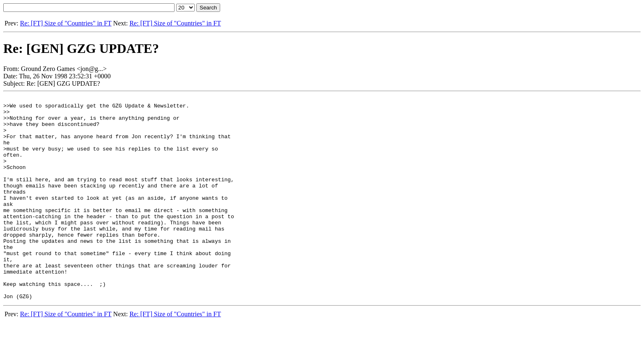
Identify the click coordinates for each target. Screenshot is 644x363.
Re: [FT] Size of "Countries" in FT (66, 23)
